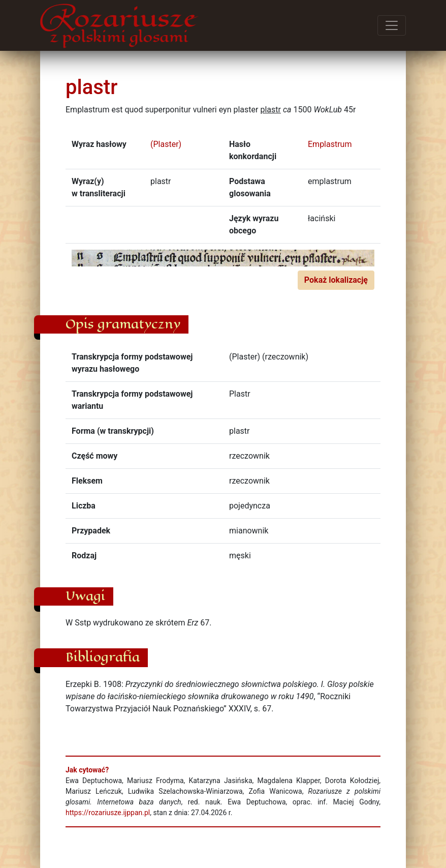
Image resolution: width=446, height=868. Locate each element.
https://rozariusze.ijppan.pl (108, 813)
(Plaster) (166, 144)
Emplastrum (330, 144)
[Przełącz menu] (392, 25)
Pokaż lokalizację (336, 280)
